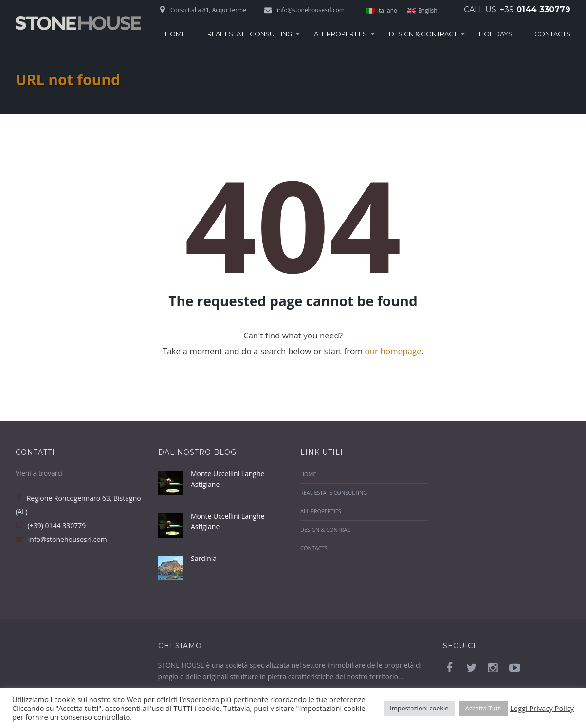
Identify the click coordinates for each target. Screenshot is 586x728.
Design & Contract (423, 34)
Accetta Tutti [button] (484, 708)
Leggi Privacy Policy (542, 708)
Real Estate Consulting (250, 34)
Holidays (496, 34)
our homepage (393, 351)
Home (175, 34)
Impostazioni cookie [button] (419, 708)
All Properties (340, 34)
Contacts (552, 34)
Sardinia (204, 556)
